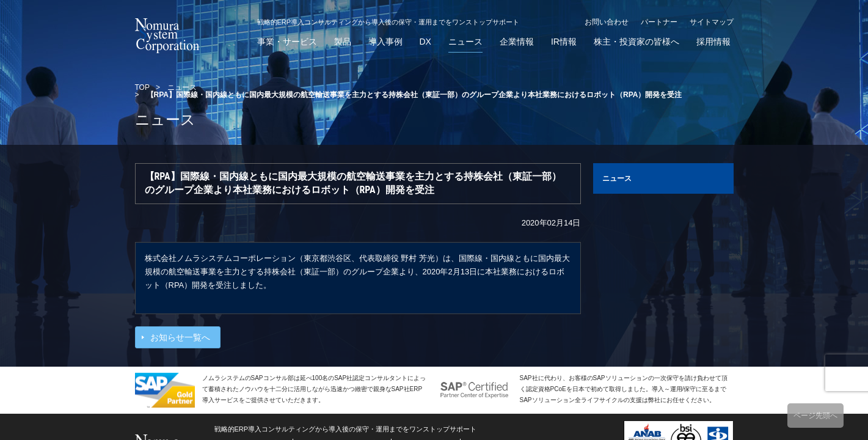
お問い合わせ (607, 22)
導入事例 (385, 42)
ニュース (465, 42)
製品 (343, 42)
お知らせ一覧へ (180, 337)
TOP (142, 87)
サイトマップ (712, 22)
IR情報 (564, 42)
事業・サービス (287, 42)
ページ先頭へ (815, 416)
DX (425, 42)
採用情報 (713, 42)
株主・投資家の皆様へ (636, 42)
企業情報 (517, 42)
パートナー (659, 22)
